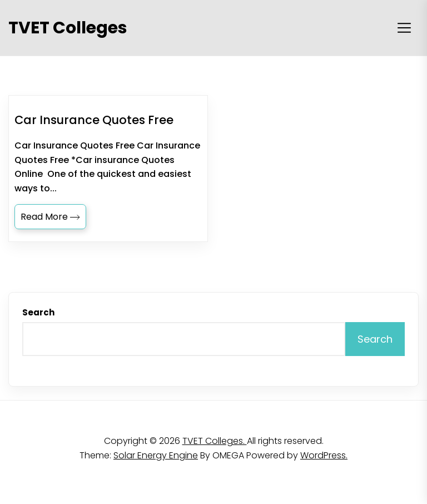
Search (38, 312)
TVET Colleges (68, 28)
